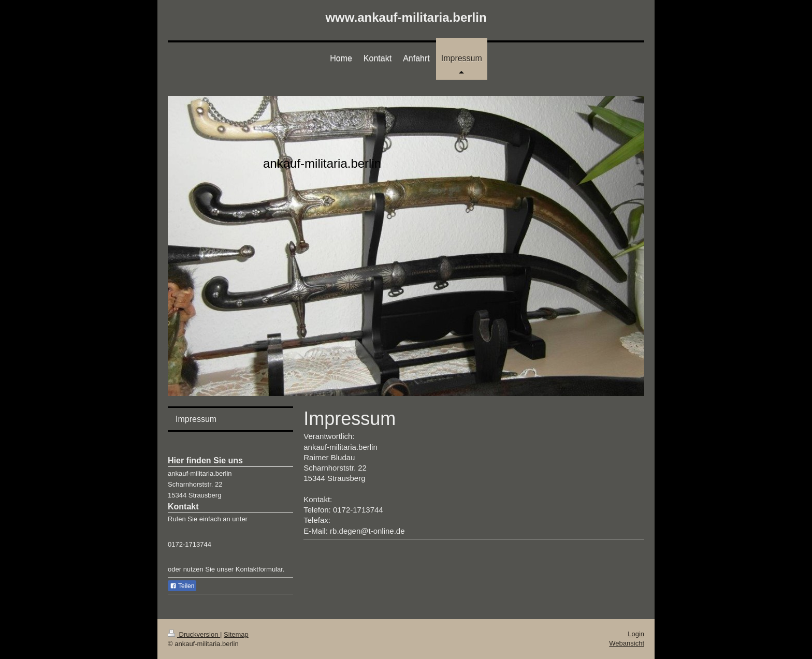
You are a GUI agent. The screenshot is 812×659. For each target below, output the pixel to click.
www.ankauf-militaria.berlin (406, 17)
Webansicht (627, 643)
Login (636, 634)
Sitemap (236, 634)
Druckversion (194, 634)
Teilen (182, 586)
